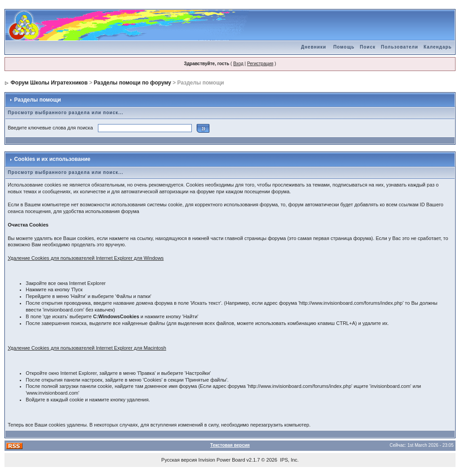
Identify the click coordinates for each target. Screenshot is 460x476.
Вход (238, 64)
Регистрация (260, 64)
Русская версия (179, 460)
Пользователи (400, 47)
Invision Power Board (222, 460)
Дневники (314, 47)
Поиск (368, 47)
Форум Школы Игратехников (49, 83)
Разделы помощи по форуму (133, 83)
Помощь (344, 47)
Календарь (438, 47)
